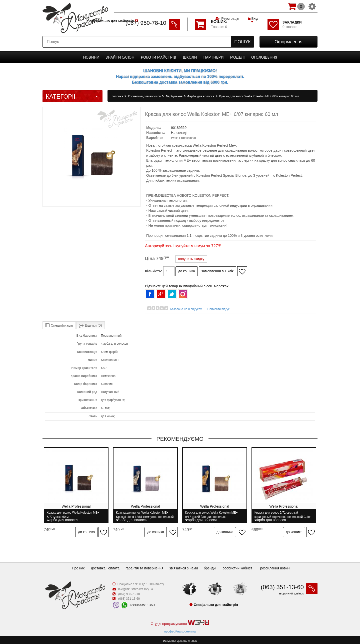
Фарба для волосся (201, 96)
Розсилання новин (280, 566)
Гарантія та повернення (144, 566)
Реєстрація (230, 6)
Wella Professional (183, 138)
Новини (91, 57)
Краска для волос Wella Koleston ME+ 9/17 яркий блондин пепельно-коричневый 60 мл (213, 515)
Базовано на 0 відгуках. (186, 309)
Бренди (214, 566)
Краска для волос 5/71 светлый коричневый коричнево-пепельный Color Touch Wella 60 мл (285, 515)
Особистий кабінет (242, 566)
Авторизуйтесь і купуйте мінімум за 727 (184, 246)
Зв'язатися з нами (185, 566)
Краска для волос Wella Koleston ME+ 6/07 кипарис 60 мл (259, 96)
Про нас (74, 566)
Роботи (158, 57)
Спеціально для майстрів (137, 6)
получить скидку (191, 259)
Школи (190, 57)
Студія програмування (180, 621)
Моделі (237, 57)
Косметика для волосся (145, 96)
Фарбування (174, 96)
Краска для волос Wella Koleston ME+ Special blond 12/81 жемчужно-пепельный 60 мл (143, 515)
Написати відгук (218, 309)
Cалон (120, 57)
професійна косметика (180, 629)
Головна (118, 96)
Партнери (213, 57)
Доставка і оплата (103, 566)
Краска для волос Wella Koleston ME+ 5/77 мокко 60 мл (73, 515)
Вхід (253, 6)
